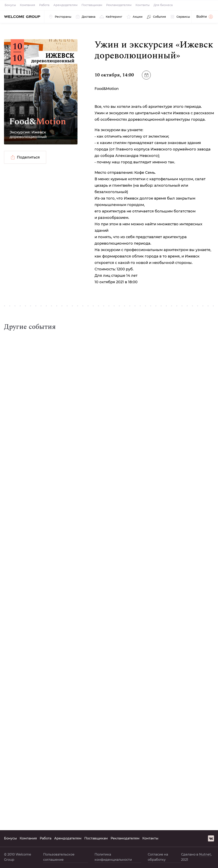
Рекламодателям (119, 5)
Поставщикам (92, 5)
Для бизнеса (163, 5)
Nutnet (205, 854)
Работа (44, 5)
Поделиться (25, 157)
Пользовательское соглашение (59, 857)
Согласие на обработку (158, 857)
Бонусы (10, 5)
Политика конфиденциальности (113, 857)
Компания (28, 5)
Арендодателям (65, 5)
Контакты (143, 5)
